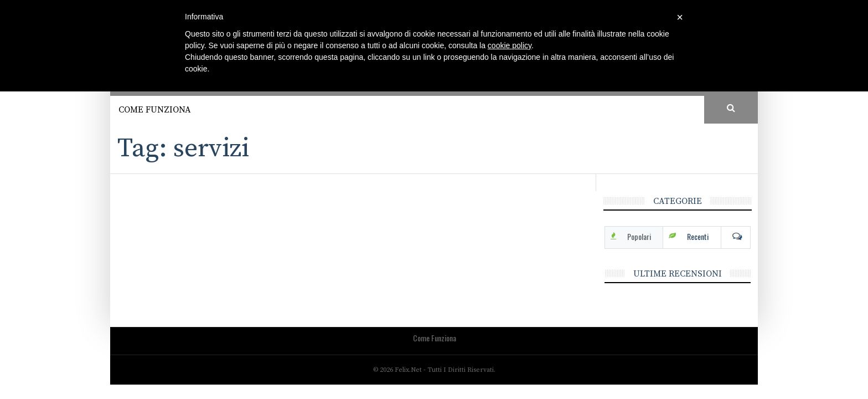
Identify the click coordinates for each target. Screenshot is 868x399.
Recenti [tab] (698, 236)
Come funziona (155, 110)
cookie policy (510, 45)
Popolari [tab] (639, 236)
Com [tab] (736, 237)
